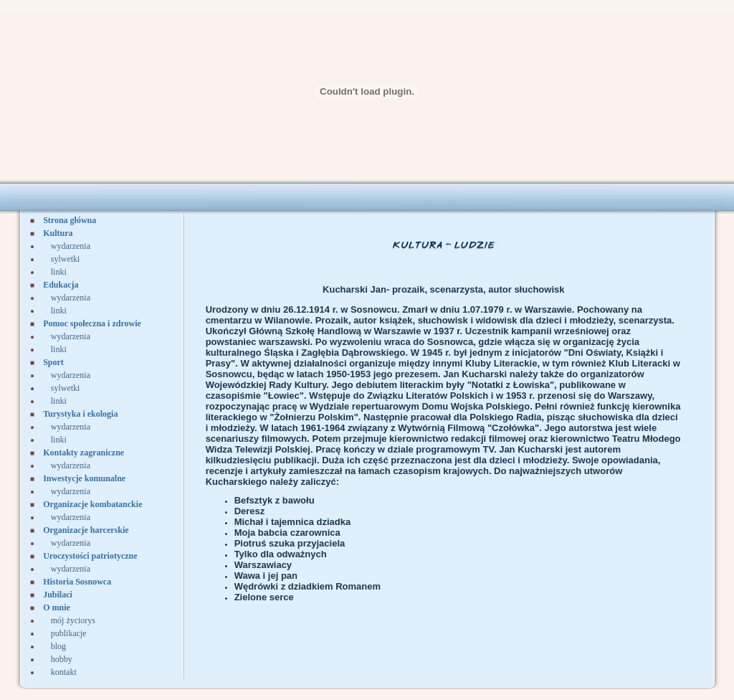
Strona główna (70, 220)
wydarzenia (71, 246)
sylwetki (66, 259)
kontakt (64, 672)
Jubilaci (58, 595)
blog (58, 646)
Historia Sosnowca (77, 582)
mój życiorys (73, 620)
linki (59, 272)
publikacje (69, 633)
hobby (62, 659)
